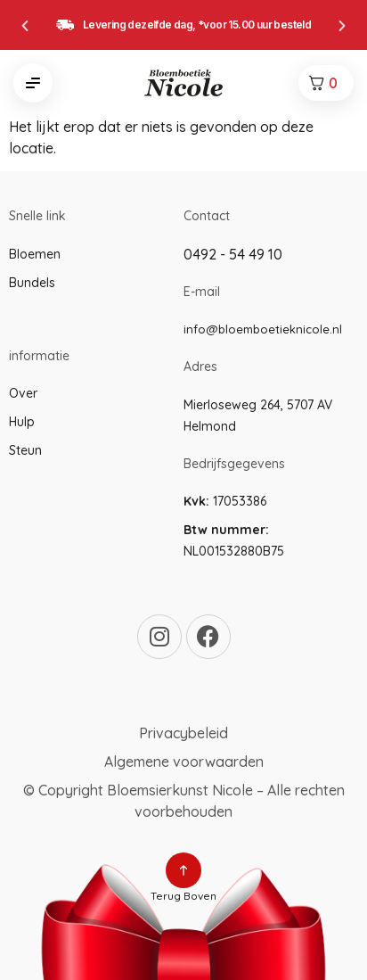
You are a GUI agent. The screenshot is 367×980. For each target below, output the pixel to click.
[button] (25, 26)
